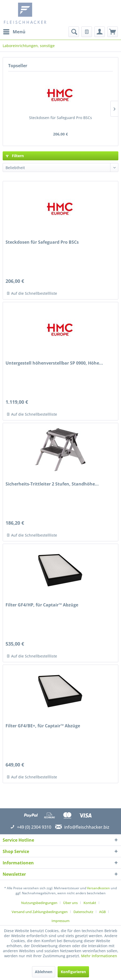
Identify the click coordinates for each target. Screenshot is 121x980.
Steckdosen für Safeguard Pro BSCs (60, 118)
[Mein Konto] (100, 32)
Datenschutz (83, 912)
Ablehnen (44, 972)
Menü (14, 31)
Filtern (15, 156)
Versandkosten (98, 888)
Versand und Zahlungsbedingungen (40, 912)
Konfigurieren (73, 972)
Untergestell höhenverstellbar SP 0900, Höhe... (54, 363)
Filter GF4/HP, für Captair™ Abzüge (42, 605)
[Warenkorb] (113, 32)
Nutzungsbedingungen (39, 903)
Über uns (70, 903)
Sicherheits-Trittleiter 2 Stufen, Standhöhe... (52, 484)
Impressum (60, 921)
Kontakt (90, 903)
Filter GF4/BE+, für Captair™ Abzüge (43, 726)
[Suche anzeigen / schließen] (74, 32)
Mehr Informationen (99, 956)
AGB (102, 912)
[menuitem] (14, 32)
